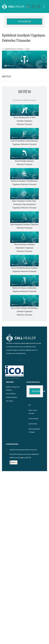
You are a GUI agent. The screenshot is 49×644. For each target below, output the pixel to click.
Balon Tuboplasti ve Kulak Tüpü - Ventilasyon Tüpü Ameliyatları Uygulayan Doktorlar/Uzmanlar (25, 204)
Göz (30, 405)
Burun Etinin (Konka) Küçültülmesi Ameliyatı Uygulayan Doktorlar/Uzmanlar (24, 311)
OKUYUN (6, 77)
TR (27, 7)
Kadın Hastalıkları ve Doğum (34, 431)
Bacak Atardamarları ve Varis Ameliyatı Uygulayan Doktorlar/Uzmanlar (24, 121)
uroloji (27, 49)
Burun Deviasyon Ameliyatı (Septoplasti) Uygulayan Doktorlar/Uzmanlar (25, 248)
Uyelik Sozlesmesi (12, 397)
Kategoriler (24, 22)
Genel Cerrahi (33, 424)
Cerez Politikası (11, 394)
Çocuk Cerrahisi (34, 419)
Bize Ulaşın (10, 401)
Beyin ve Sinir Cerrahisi (33, 412)
